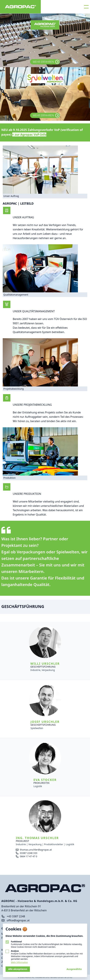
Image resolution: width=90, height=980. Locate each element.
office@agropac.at (18, 920)
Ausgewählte (74, 969)
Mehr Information (19, 962)
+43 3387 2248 (16, 916)
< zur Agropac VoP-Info (29, 134)
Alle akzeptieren (18, 969)
